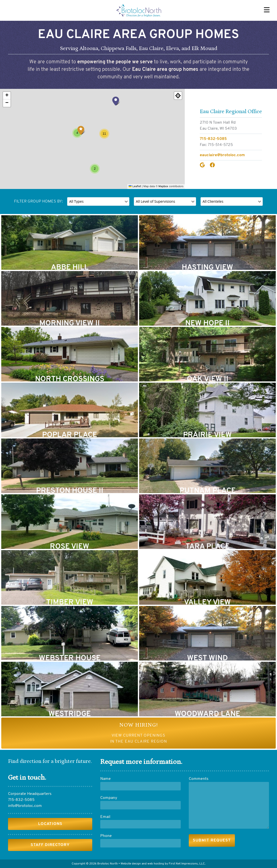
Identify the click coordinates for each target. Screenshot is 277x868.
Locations (50, 824)
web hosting (156, 864)
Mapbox (163, 187)
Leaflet (135, 187)
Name (106, 779)
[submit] (212, 840)
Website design (131, 864)
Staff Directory (50, 845)
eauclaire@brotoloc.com (222, 155)
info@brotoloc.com (25, 806)
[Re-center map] (178, 96)
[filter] (98, 201)
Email (105, 817)
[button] (81, 130)
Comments (199, 779)
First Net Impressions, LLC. (187, 864)
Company (109, 798)
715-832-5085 (213, 139)
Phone (106, 836)
